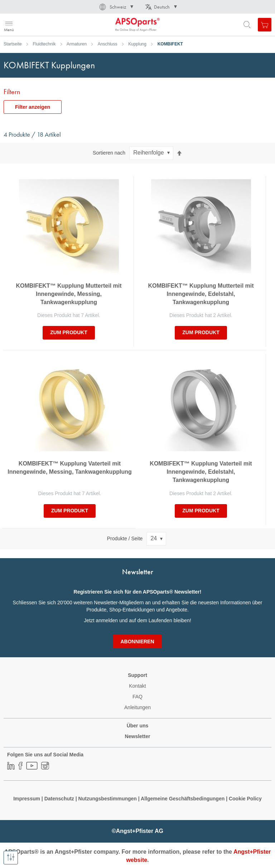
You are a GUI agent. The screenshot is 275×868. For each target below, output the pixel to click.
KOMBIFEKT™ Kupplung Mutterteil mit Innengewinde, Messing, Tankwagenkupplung (69, 294)
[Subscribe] (137, 642)
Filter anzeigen (33, 107)
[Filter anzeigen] (11, 858)
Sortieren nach (109, 153)
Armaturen (77, 44)
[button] (116, 7)
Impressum (27, 799)
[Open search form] (247, 25)
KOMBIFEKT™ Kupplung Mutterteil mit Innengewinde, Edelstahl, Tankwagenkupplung (201, 294)
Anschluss (108, 44)
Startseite (13, 44)
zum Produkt (69, 332)
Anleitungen (137, 707)
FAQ (137, 697)
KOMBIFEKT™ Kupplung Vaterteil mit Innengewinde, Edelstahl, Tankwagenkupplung (201, 472)
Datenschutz (59, 799)
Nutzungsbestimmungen (108, 799)
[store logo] (40, 25)
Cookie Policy (245, 799)
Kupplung (137, 44)
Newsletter (138, 736)
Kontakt (137, 686)
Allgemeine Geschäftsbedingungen (183, 799)
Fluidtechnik (44, 44)
